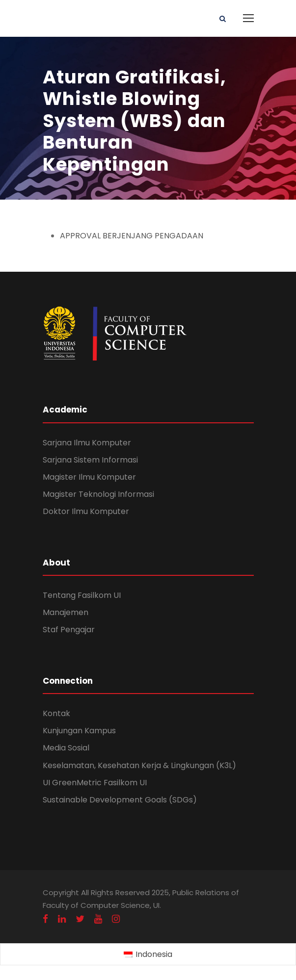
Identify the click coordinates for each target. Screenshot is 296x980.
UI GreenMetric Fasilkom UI (95, 783)
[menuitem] (148, 954)
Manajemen (66, 612)
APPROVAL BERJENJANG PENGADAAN (132, 236)
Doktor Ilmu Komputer (86, 511)
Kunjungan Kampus (79, 731)
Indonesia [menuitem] (154, 954)
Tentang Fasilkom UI (82, 595)
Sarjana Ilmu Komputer (87, 443)
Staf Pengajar (69, 630)
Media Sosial (66, 748)
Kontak (56, 713)
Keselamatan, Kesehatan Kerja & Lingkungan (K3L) (139, 765)
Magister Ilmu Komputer (89, 477)
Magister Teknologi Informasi (98, 494)
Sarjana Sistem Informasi (90, 460)
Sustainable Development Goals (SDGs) (120, 800)
